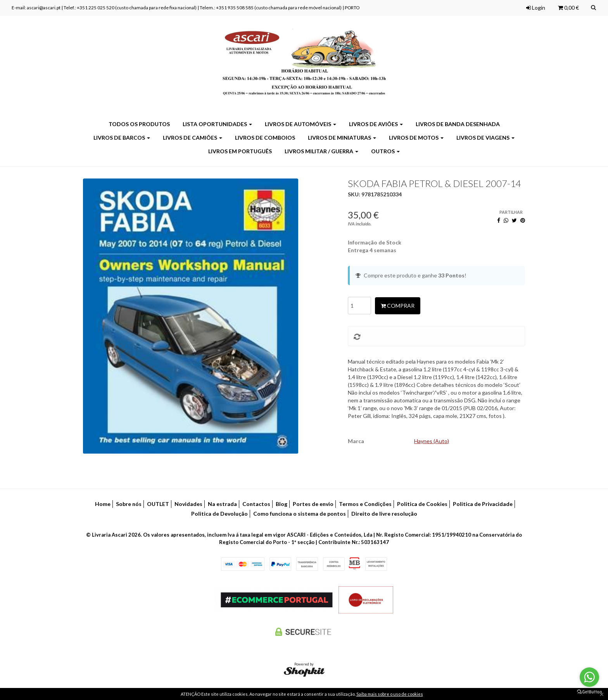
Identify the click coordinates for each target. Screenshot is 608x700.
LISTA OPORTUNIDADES (217, 124)
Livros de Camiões (193, 138)
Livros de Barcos (122, 138)
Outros (385, 151)
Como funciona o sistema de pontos (300, 514)
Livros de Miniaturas (342, 138)
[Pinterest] (523, 220)
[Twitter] (514, 220)
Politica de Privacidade (483, 504)
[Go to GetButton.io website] (589, 692)
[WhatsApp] (506, 220)
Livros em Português (240, 151)
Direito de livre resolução (384, 514)
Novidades (188, 504)
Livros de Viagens (485, 138)
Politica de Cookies (422, 504)
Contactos (256, 504)
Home (103, 504)
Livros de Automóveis (301, 124)
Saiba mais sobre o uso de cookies (390, 694)
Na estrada (222, 504)
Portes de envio (313, 504)
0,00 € (568, 8)
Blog (282, 504)
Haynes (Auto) (432, 441)
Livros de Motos (416, 138)
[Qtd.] (359, 306)
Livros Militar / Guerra (321, 151)
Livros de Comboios (265, 138)
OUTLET (158, 504)
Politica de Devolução (219, 514)
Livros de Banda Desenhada (458, 124)
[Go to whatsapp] (589, 677)
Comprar (398, 306)
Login (536, 8)
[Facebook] (499, 220)
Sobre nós (129, 504)
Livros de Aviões (376, 124)
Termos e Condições (365, 504)
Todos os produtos (139, 124)
